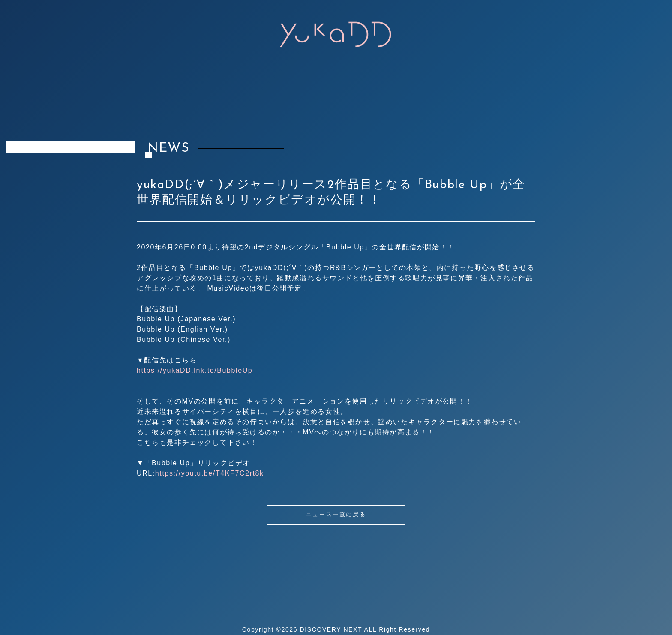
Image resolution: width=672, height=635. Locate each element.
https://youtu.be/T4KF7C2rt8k (210, 473)
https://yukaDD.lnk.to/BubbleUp (195, 370)
